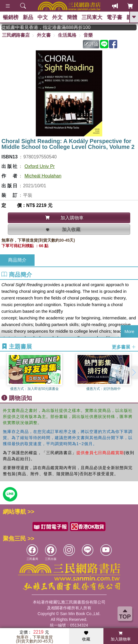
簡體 (72, 17)
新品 (28, 17)
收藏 (86, 636)
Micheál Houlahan (43, 176)
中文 (43, 17)
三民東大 (92, 17)
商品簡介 (17, 260)
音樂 (88, 35)
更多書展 (124, 347)
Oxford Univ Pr (40, 166)
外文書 (44, 35)
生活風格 (67, 35)
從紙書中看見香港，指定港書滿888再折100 (54, 27)
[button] (134, 373)
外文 (57, 17)
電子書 (114, 17)
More (129, 331)
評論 (91, 44)
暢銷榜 (11, 17)
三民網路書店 (16, 35)
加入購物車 (121, 636)
